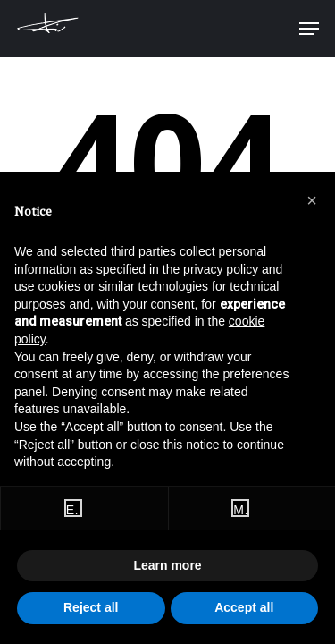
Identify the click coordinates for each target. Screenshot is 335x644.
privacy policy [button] (221, 269)
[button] (312, 200)
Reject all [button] (91, 607)
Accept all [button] (244, 607)
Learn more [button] (167, 565)
